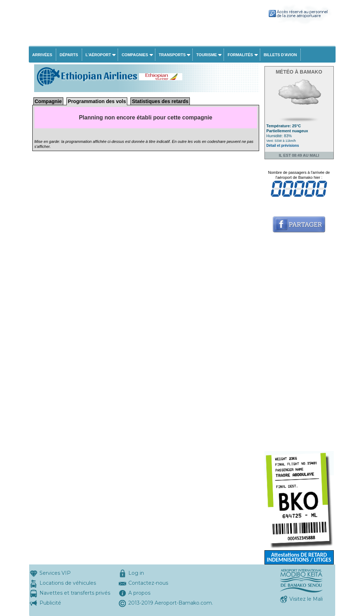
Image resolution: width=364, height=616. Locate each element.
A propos (139, 593)
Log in (136, 573)
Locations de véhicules (68, 583)
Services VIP (55, 573)
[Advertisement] (299, 344)
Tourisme (207, 55)
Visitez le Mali (306, 599)
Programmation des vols (97, 101)
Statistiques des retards (160, 101)
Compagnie (48, 101)
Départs (69, 55)
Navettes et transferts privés (75, 593)
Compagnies (135, 55)
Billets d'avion (280, 55)
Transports (172, 55)
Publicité (50, 603)
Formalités (240, 55)
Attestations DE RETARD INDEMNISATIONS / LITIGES (299, 557)
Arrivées (42, 55)
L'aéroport (98, 55)
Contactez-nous (148, 583)
